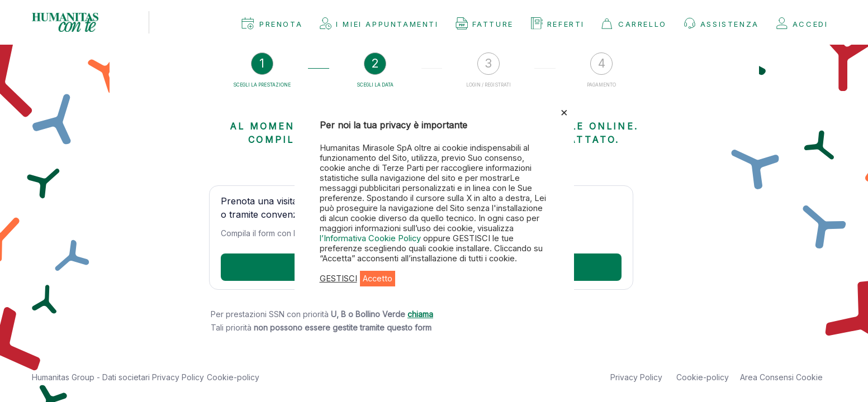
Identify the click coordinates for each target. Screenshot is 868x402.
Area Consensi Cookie (781, 377)
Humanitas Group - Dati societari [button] (92, 377)
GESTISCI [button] (338, 279)
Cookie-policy (233, 377)
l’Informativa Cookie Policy (371, 238)
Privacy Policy (178, 377)
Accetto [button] (378, 279)
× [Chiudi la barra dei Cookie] (564, 112)
